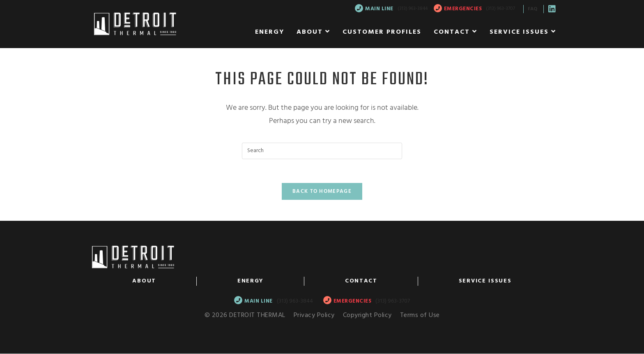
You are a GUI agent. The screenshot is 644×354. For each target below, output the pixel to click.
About (144, 282)
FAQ (532, 9)
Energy (251, 282)
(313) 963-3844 (413, 9)
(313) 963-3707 (500, 9)
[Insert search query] (322, 151)
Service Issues (485, 282)
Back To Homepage (322, 193)
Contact (361, 282)
